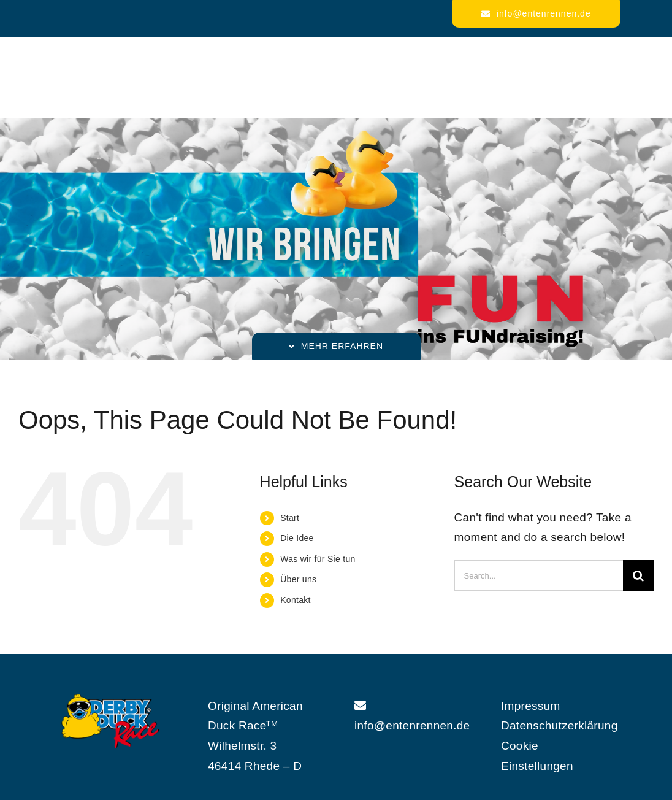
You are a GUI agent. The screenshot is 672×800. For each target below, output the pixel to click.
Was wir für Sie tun (318, 559)
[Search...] (539, 575)
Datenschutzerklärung (559, 725)
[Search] (638, 575)
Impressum (531, 706)
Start (290, 518)
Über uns (298, 579)
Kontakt (295, 600)
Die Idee (297, 538)
